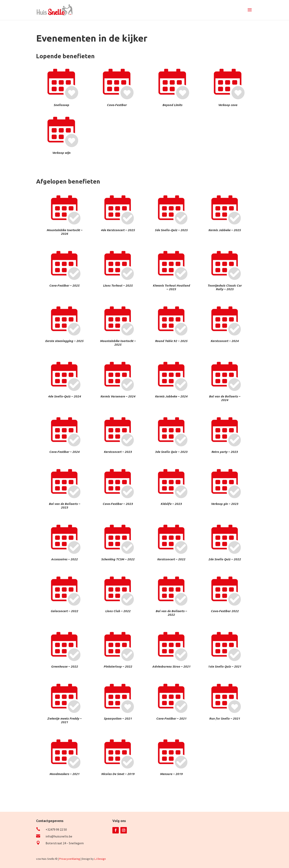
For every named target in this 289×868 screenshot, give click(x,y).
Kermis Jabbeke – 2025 (225, 230)
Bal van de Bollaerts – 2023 (64, 506)
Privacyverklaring (70, 859)
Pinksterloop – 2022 (118, 666)
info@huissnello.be (59, 836)
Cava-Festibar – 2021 (171, 718)
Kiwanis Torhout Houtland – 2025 (171, 287)
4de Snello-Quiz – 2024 (64, 396)
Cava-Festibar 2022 (225, 611)
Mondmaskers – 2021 (64, 774)
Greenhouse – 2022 (64, 666)
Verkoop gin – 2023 (225, 504)
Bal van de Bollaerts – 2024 (225, 398)
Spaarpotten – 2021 (118, 718)
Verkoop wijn (61, 153)
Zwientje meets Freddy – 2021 (64, 720)
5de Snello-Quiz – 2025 (171, 230)
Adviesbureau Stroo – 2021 (171, 666)
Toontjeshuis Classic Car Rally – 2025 (225, 287)
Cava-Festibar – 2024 (64, 452)
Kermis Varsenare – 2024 (118, 396)
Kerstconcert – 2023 (118, 452)
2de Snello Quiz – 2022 (225, 559)
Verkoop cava (228, 105)
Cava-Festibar (117, 105)
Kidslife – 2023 (171, 504)
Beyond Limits (172, 105)
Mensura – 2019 (171, 774)
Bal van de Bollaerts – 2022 (171, 613)
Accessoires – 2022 (64, 559)
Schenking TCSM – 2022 (118, 559)
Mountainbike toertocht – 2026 (64, 232)
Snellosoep (61, 105)
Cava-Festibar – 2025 (64, 285)
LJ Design (100, 859)
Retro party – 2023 (225, 452)
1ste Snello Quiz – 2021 (225, 666)
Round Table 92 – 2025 (171, 341)
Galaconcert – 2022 (64, 611)
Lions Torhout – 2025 (118, 285)
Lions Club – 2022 (118, 611)
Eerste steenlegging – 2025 (64, 341)
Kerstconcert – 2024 (225, 341)
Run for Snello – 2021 (225, 718)
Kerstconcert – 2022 (171, 559)
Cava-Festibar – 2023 (118, 504)
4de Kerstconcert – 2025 (118, 230)
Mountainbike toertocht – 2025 (118, 343)
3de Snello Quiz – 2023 (171, 452)
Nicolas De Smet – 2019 (118, 774)
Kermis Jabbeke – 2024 (171, 396)
